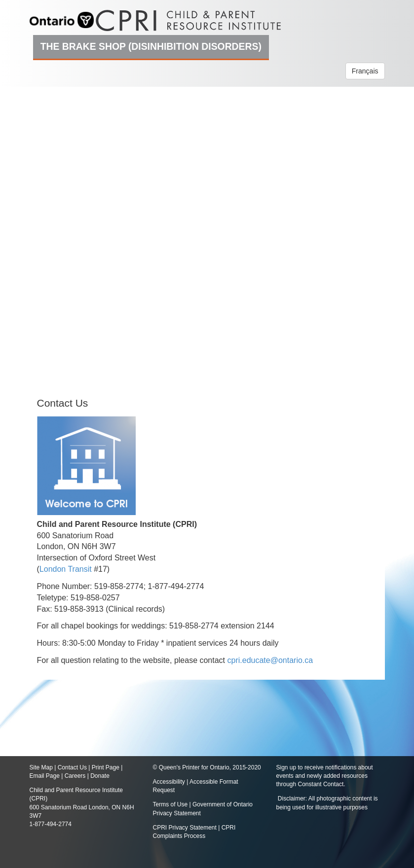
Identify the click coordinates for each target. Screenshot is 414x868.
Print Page (106, 767)
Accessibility (170, 782)
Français (365, 71)
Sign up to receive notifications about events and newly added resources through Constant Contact (325, 776)
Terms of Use (170, 804)
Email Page (45, 776)
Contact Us (72, 767)
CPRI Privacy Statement (185, 828)
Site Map (41, 767)
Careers (75, 776)
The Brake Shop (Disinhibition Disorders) (151, 46)
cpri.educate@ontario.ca (270, 660)
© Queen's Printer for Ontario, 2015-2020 (207, 767)
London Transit (66, 569)
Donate (100, 776)
